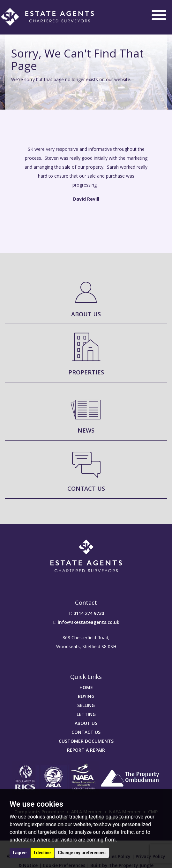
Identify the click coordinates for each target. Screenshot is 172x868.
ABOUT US (86, 723)
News (86, 430)
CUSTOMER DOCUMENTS (86, 741)
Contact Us (86, 488)
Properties (86, 372)
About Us (86, 314)
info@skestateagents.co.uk (89, 622)
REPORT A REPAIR (86, 750)
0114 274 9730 (89, 613)
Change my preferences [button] (82, 853)
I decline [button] (42, 853)
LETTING (86, 714)
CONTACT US (86, 732)
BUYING (86, 696)
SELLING (86, 705)
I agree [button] (20, 853)
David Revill (86, 199)
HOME (86, 687)
